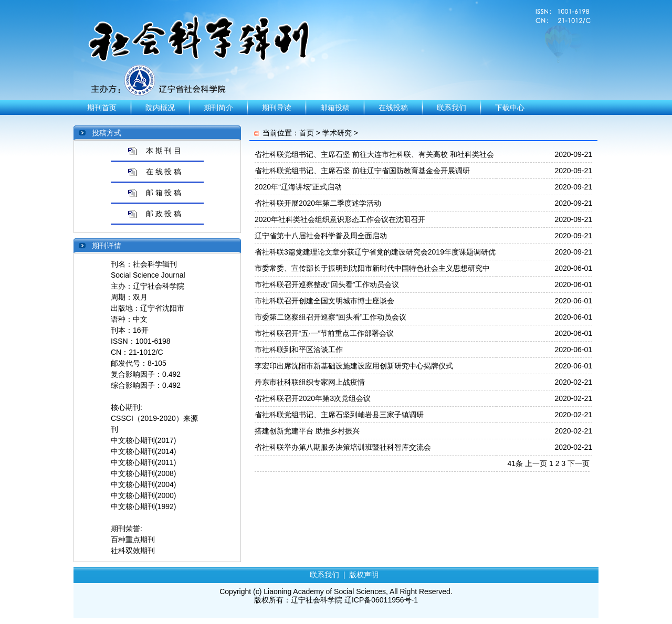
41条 (516, 463)
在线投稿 (393, 108)
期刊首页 (102, 108)
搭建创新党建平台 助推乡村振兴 (307, 431)
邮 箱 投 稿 (164, 193)
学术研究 (337, 133)
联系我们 (451, 108)
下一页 (579, 463)
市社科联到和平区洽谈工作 (299, 350)
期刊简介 (218, 108)
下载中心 (510, 108)
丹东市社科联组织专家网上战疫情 (310, 382)
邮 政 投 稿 (164, 214)
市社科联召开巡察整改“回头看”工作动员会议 (327, 284)
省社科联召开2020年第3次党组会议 (313, 398)
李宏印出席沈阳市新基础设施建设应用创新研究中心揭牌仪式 (354, 366)
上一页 (536, 463)
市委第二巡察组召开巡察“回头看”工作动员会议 (330, 317)
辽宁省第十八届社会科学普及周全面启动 (321, 236)
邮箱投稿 (335, 108)
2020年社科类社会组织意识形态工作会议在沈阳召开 (340, 219)
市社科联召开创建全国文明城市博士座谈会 (324, 301)
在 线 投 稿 (164, 172)
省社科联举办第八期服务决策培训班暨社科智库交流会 (343, 447)
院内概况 (160, 108)
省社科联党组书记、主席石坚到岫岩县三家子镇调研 (339, 415)
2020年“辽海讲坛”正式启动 (298, 187)
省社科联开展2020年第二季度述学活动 (318, 203)
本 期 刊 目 (164, 151)
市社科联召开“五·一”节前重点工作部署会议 (324, 333)
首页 (307, 133)
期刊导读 (277, 108)
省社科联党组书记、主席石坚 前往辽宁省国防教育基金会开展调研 (362, 171)
